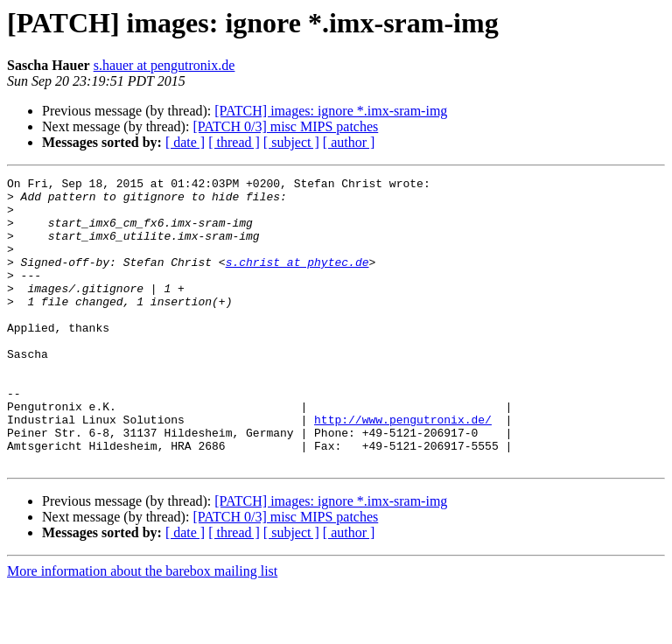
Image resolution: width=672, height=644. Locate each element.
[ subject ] (291, 142)
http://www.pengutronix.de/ (403, 469)
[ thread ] (234, 142)
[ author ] (349, 142)
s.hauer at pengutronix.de (164, 65)
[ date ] (185, 142)
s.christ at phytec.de (297, 280)
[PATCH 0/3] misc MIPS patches (285, 126)
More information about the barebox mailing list (142, 629)
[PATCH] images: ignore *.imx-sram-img (331, 111)
